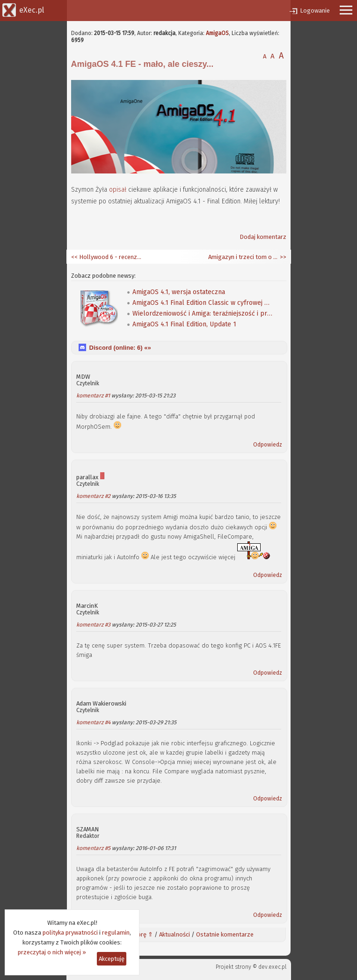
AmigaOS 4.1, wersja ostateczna (179, 292)
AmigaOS (217, 33)
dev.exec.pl (272, 967)
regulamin (116, 933)
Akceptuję (112, 959)
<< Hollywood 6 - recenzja (106, 257)
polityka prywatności (70, 933)
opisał (118, 190)
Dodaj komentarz (263, 237)
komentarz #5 (93, 848)
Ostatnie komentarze (225, 934)
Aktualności (175, 934)
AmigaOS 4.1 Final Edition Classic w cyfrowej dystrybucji (203, 303)
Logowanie (315, 11)
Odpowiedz (268, 445)
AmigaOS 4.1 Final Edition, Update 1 (184, 324)
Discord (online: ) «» (120, 348)
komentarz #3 (93, 625)
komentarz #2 (93, 496)
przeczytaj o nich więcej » (52, 952)
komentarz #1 (93, 396)
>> (282, 257)
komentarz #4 (93, 722)
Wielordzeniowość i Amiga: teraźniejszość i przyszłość (203, 313)
